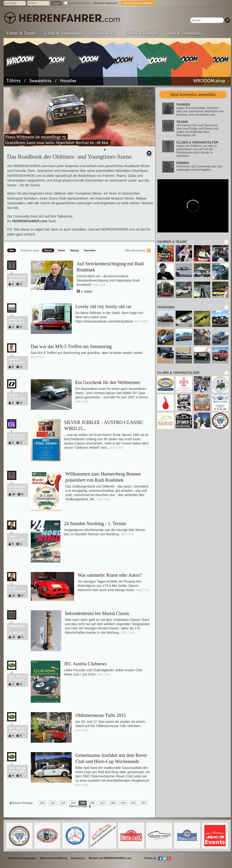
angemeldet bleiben (80, 3)
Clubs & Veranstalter (64, 33)
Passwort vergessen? (106, 3)
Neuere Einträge (22, 803)
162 (53, 803)
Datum (48, 250)
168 (113, 803)
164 (73, 803)
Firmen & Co (104, 33)
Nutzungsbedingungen (22, 858)
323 (144, 803)
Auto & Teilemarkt (184, 33)
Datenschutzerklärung (54, 858)
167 (103, 803)
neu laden (226, 242)
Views (61, 250)
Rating (74, 250)
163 (63, 803)
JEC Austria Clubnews (85, 664)
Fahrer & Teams (21, 33)
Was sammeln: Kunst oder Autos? (110, 575)
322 (133, 803)
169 (123, 803)
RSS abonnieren (135, 250)
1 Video (87, 292)
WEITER (99, 285)
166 (92, 803)
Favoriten (90, 250)
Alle (12, 250)
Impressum (78, 858)
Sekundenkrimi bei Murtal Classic (97, 613)
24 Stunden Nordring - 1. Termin (95, 523)
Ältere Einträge (78, 806)
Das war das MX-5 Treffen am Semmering (71, 346)
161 (42, 803)
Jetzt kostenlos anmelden (193, 94)
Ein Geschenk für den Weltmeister (108, 382)
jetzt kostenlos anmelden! (138, 3)
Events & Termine (141, 33)
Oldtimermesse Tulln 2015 (100, 715)
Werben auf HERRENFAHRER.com (110, 858)
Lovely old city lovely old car (103, 306)
